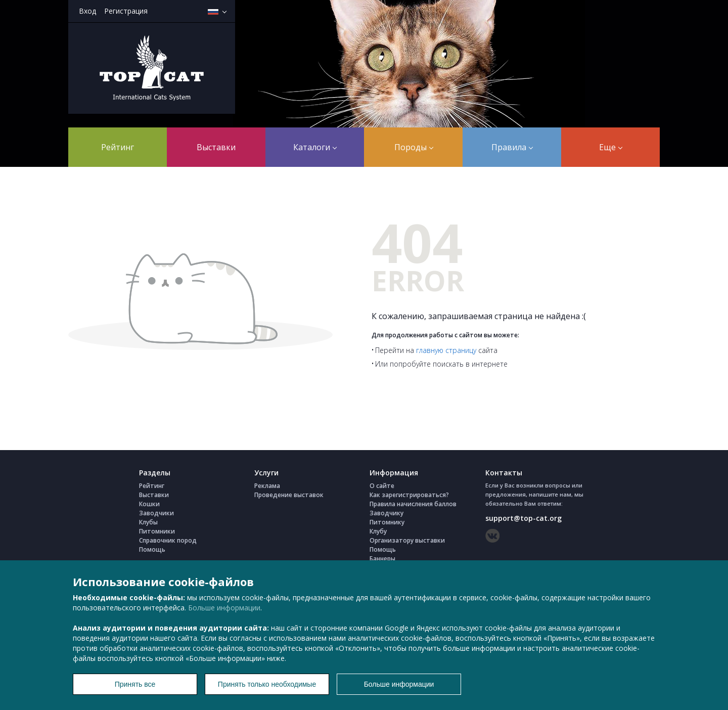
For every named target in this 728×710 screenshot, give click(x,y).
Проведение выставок (289, 495)
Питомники (157, 531)
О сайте (382, 486)
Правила (512, 147)
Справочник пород (168, 540)
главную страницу (446, 350)
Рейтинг (118, 147)
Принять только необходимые (267, 684)
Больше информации (224, 608)
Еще (611, 147)
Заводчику (386, 513)
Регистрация (126, 11)
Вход (87, 11)
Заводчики (156, 513)
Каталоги (315, 147)
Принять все (135, 684)
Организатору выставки (407, 540)
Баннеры (382, 559)
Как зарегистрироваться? (409, 495)
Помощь (152, 549)
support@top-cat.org (524, 518)
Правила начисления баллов (413, 504)
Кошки (149, 504)
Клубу (378, 531)
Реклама (267, 486)
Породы (414, 147)
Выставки (216, 147)
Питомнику (387, 522)
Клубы (148, 522)
